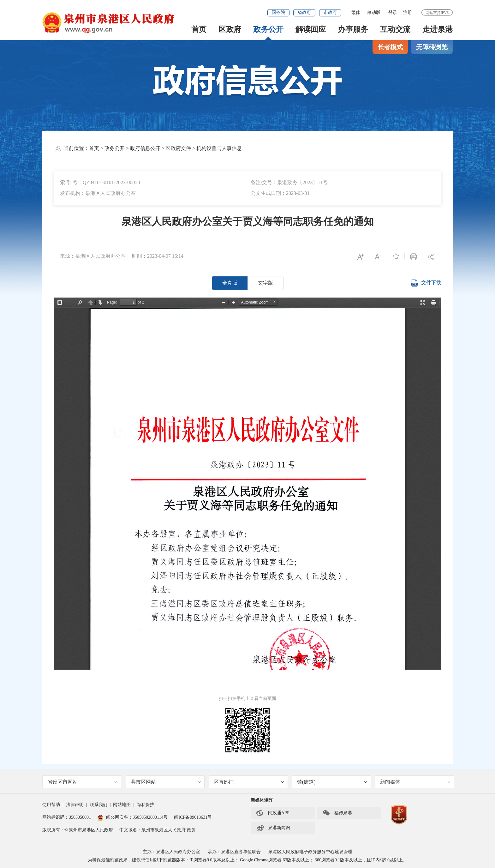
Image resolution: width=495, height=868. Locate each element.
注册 (408, 12)
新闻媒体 (415, 782)
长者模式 (390, 47)
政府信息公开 (145, 148)
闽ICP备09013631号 (193, 817)
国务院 (278, 12)
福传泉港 (337, 813)
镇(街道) (332, 782)
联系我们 (98, 805)
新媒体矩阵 (262, 800)
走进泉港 (438, 29)
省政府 (304, 12)
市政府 (330, 12)
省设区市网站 (82, 782)
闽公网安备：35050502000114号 (132, 817)
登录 (393, 12)
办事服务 (353, 29)
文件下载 (426, 283)
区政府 (230, 29)
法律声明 (75, 805)
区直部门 (249, 782)
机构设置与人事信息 (219, 148)
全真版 (230, 283)
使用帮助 (51, 805)
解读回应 (311, 29)
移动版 (374, 12)
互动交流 (395, 29)
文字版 (265, 283)
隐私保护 (146, 805)
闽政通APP (273, 813)
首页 (199, 29)
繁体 (356, 12)
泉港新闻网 (273, 828)
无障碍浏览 (432, 47)
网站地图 (122, 805)
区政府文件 (178, 148)
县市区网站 (166, 782)
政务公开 (268, 29)
